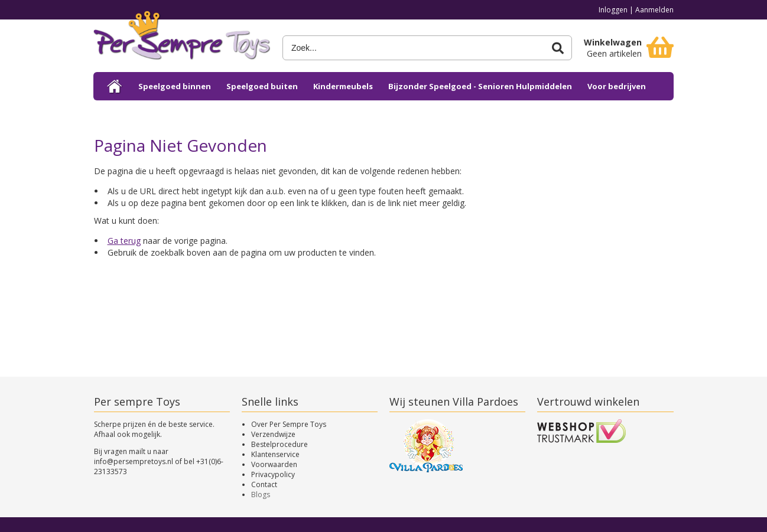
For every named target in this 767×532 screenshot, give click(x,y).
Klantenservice (275, 454)
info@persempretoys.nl (134, 461)
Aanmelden (654, 10)
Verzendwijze (273, 434)
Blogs (261, 495)
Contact (264, 484)
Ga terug (124, 241)
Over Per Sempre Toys (289, 424)
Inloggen (613, 10)
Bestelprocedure (279, 444)
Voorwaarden (274, 464)
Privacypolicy (273, 474)
